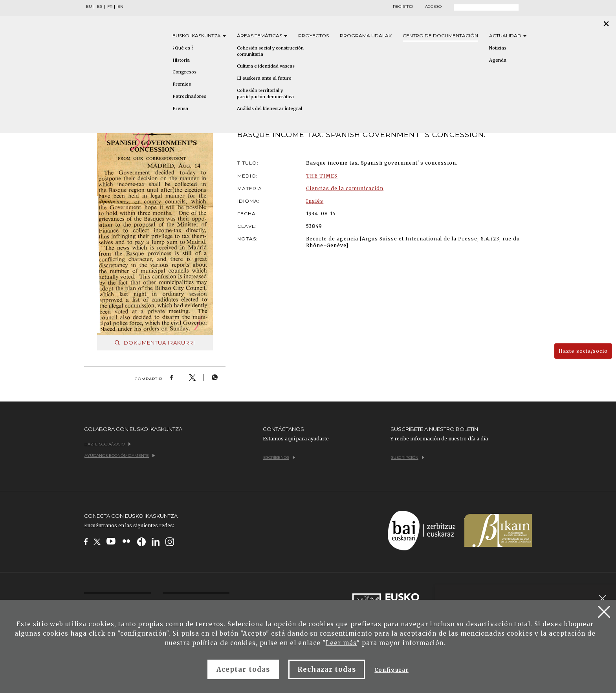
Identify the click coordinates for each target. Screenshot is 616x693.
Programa (366, 36)
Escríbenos (279, 457)
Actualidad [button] (508, 36)
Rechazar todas (327, 669)
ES (100, 7)
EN (120, 7)
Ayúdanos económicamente (120, 456)
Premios (182, 84)
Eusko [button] (199, 36)
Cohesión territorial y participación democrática (265, 93)
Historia (181, 60)
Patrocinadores (189, 96)
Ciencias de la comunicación (345, 188)
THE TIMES (322, 176)
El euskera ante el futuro (264, 78)
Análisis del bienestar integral (269, 108)
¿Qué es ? (183, 48)
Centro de (440, 36)
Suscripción (408, 457)
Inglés (315, 201)
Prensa (180, 108)
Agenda (498, 60)
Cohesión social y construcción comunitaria (270, 51)
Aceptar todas (243, 669)
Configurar (391, 670)
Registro (403, 7)
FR (110, 7)
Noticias (498, 48)
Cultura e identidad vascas (266, 66)
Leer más (341, 643)
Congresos (184, 72)
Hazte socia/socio (583, 351)
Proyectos (313, 36)
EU (89, 7)
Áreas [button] (262, 36)
